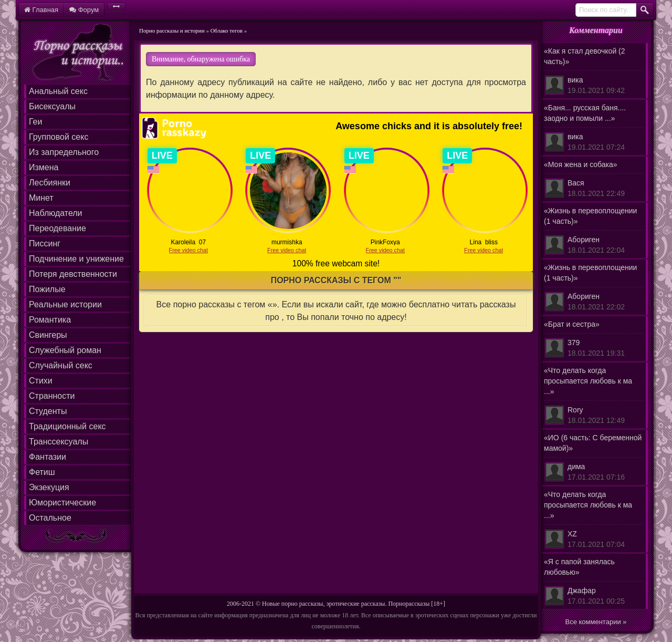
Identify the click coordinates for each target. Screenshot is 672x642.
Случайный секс (61, 365)
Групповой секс (59, 137)
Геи (35, 122)
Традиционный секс (67, 426)
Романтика (50, 320)
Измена (44, 167)
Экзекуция (49, 487)
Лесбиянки (50, 183)
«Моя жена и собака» (594, 179)
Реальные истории (65, 304)
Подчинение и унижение (76, 259)
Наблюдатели (56, 213)
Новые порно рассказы (292, 604)
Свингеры (48, 335)
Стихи (41, 381)
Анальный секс (58, 91)
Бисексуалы (52, 106)
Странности (52, 396)
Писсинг (45, 244)
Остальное (50, 518)
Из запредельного (64, 152)
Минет (41, 198)
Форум (84, 10)
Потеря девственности (73, 274)
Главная (41, 10)
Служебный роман (65, 350)
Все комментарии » (596, 622)
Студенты (48, 411)
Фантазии (48, 457)
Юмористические (62, 503)
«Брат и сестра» (594, 339)
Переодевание (57, 228)
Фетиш (42, 472)
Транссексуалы (59, 442)
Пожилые (47, 289)
